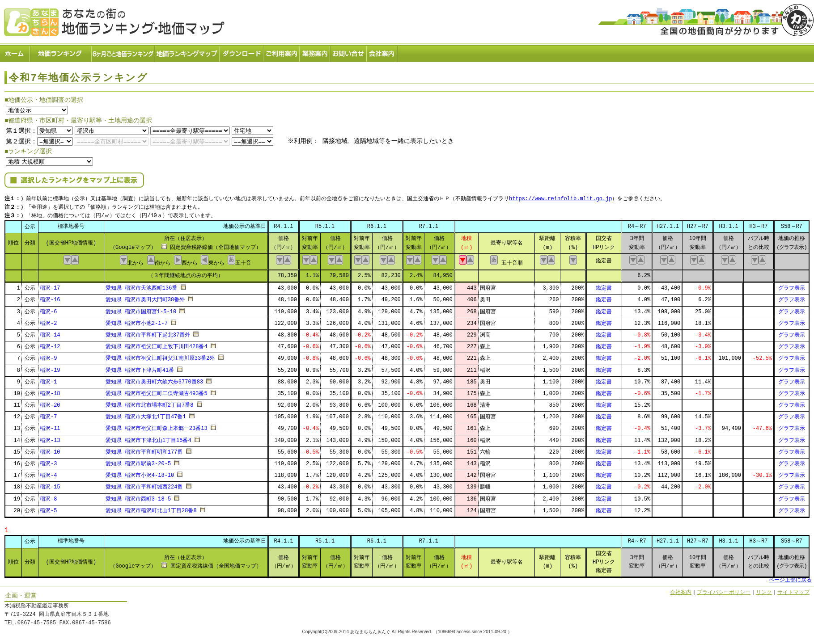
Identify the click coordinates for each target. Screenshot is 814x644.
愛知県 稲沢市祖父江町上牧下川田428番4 (157, 344)
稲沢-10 (50, 449)
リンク (764, 590)
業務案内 (315, 52)
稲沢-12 (50, 344)
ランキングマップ (187, 52)
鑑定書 (604, 285)
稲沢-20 (50, 402)
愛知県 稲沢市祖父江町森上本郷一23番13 (157, 426)
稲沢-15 (50, 485)
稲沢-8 (48, 496)
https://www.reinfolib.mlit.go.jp (560, 197)
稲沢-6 (48, 309)
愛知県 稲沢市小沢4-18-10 (140, 473)
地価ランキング (61, 52)
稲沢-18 (50, 391)
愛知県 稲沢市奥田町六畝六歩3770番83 (154, 379)
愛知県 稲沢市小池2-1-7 (137, 321)
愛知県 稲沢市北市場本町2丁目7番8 (150, 402)
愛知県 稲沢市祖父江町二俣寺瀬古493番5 (157, 391)
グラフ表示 (792, 285)
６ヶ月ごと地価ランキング (123, 52)
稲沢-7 (48, 415)
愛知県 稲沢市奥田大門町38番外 (145, 297)
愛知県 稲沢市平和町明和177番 (144, 449)
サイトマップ (793, 590)
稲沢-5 (48, 508)
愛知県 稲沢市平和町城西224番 (144, 485)
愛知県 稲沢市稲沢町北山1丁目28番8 (151, 508)
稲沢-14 (50, 332)
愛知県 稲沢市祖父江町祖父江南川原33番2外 (160, 356)
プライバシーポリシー (724, 590)
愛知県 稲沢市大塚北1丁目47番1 (146, 415)
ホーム (15, 52)
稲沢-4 (48, 473)
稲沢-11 (50, 426)
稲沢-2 (48, 321)
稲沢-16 (50, 297)
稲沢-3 (48, 461)
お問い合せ (349, 52)
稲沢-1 (48, 379)
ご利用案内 (282, 52)
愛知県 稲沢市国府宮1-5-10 (141, 309)
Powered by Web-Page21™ (780, 640)
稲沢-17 (50, 285)
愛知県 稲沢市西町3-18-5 (138, 496)
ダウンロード (242, 52)
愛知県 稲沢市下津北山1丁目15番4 (148, 438)
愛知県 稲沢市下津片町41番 (140, 368)
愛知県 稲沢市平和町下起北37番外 (148, 332)
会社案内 (382, 52)
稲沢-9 (48, 356)
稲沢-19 (50, 368)
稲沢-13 (50, 438)
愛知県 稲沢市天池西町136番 (142, 285)
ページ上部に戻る (790, 578)
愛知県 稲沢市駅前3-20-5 (138, 461)
